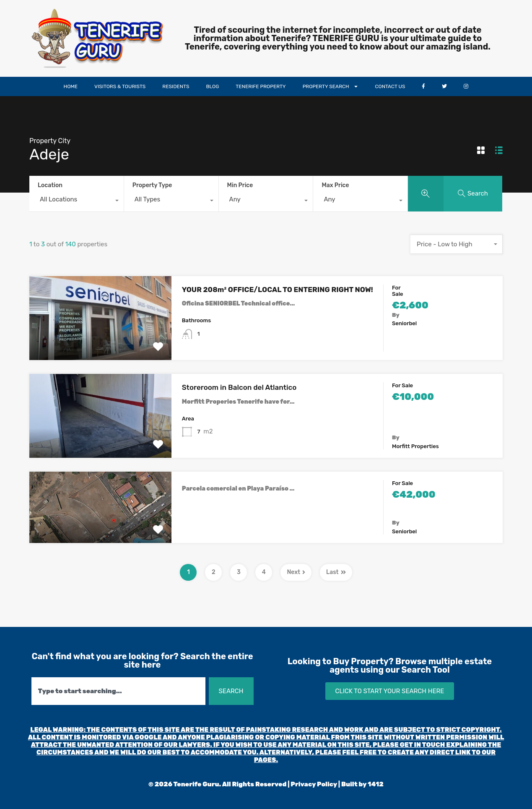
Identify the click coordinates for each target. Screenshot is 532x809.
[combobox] (77, 201)
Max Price (335, 185)
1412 (376, 784)
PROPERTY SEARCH (331, 86)
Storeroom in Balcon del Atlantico (239, 387)
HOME (71, 86)
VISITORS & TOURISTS (120, 86)
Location (50, 185)
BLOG (212, 86)
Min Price (240, 185)
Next (296, 572)
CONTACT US (390, 86)
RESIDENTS (176, 86)
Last (336, 572)
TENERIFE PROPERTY (261, 86)
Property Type (152, 185)
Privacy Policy (314, 784)
